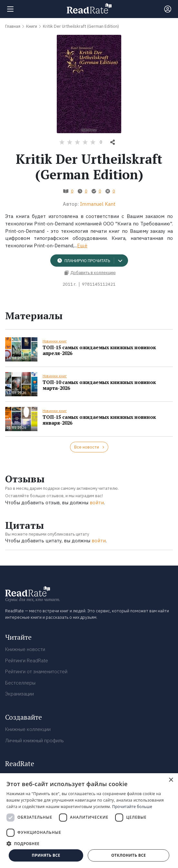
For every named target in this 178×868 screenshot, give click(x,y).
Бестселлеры (20, 683)
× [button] (171, 780)
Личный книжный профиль (35, 740)
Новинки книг (55, 341)
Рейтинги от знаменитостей (36, 671)
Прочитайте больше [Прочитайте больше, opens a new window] (132, 807)
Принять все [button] (46, 855)
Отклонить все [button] (129, 855)
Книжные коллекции (28, 729)
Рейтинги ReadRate (27, 661)
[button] (89, 843)
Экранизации (20, 694)
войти (97, 503)
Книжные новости (25, 649)
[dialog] (89, 821)
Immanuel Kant (98, 204)
